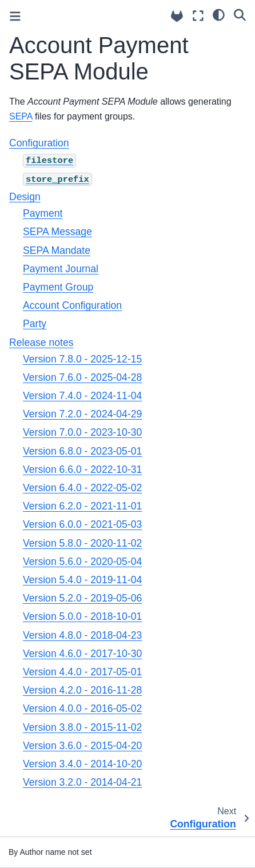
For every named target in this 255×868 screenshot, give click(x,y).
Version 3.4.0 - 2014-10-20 (82, 764)
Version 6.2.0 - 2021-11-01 (82, 506)
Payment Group (58, 287)
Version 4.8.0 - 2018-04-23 (82, 635)
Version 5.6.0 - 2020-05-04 (82, 562)
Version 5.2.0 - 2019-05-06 (82, 598)
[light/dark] (219, 14)
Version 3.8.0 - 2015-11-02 (82, 727)
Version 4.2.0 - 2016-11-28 (82, 690)
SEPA (21, 116)
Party (35, 324)
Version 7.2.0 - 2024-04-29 (82, 414)
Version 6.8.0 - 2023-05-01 (82, 451)
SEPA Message (57, 232)
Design (25, 197)
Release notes (41, 343)
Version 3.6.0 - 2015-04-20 (82, 746)
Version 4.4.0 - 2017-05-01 (82, 672)
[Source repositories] (177, 16)
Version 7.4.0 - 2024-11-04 (82, 396)
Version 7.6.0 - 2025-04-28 (82, 377)
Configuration (39, 143)
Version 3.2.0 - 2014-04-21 (82, 782)
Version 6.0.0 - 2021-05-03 (82, 524)
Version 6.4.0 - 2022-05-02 (82, 488)
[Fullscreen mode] (198, 16)
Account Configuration (72, 305)
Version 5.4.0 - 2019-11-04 (82, 580)
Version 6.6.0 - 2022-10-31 (82, 469)
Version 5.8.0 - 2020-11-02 (82, 543)
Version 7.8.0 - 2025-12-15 (82, 359)
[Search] (240, 14)
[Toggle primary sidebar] (15, 16)
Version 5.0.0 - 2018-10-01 (82, 616)
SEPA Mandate (57, 250)
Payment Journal (61, 269)
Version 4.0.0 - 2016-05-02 (82, 708)
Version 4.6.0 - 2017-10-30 (82, 654)
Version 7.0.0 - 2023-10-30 (82, 432)
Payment (43, 213)
